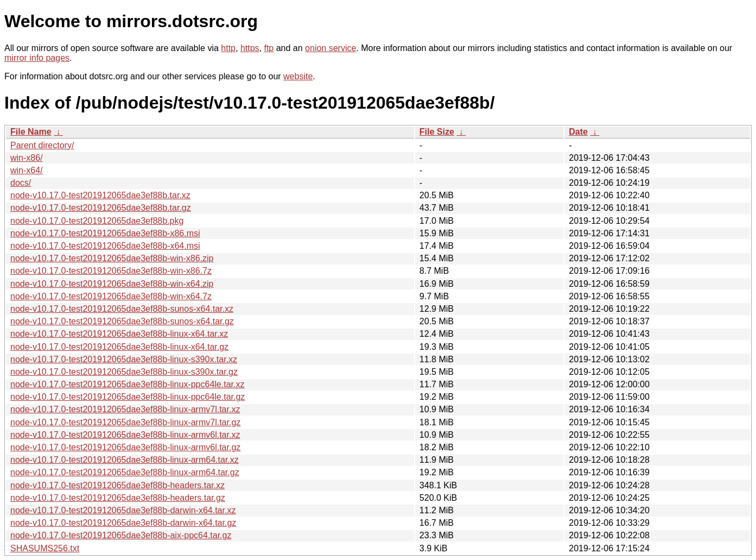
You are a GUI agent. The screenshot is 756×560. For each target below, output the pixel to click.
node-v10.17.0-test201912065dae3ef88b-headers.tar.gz (118, 498)
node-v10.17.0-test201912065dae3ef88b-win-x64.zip (112, 284)
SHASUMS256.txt (45, 548)
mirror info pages (37, 58)
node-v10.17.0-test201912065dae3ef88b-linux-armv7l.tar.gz (125, 422)
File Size (437, 132)
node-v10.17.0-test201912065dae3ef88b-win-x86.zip (112, 258)
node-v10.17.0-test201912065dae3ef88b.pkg (97, 221)
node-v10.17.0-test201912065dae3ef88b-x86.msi (105, 233)
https (250, 48)
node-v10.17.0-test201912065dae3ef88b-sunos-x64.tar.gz (122, 321)
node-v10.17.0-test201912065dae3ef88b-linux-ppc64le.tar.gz (128, 397)
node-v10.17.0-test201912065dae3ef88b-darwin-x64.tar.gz (123, 523)
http (228, 48)
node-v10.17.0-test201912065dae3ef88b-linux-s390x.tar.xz (124, 359)
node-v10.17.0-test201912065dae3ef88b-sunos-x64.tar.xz (122, 309)
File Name (31, 132)
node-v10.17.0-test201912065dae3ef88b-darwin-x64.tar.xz (123, 510)
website (298, 76)
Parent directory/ (42, 145)
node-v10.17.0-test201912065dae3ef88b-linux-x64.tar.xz (119, 334)
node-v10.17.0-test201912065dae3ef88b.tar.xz (100, 195)
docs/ (21, 183)
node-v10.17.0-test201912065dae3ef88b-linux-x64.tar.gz (119, 347)
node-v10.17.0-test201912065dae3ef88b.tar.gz (101, 208)
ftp (269, 48)
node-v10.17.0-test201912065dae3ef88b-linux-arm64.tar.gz (125, 472)
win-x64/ (27, 170)
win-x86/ (27, 158)
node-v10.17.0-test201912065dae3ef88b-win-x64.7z (111, 296)
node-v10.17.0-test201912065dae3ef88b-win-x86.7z (111, 271)
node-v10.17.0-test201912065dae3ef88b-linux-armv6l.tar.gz (125, 447)
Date (578, 132)
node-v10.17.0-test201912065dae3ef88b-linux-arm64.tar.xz (125, 460)
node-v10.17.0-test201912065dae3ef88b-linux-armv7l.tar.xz (125, 409)
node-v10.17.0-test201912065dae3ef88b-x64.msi (105, 246)
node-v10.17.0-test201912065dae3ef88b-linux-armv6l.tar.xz (125, 435)
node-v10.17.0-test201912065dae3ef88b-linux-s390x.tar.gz (124, 372)
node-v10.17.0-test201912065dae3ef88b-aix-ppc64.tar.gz (121, 535)
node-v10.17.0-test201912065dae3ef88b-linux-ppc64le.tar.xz (127, 384)
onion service (331, 48)
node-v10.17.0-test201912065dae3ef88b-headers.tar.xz (117, 485)
